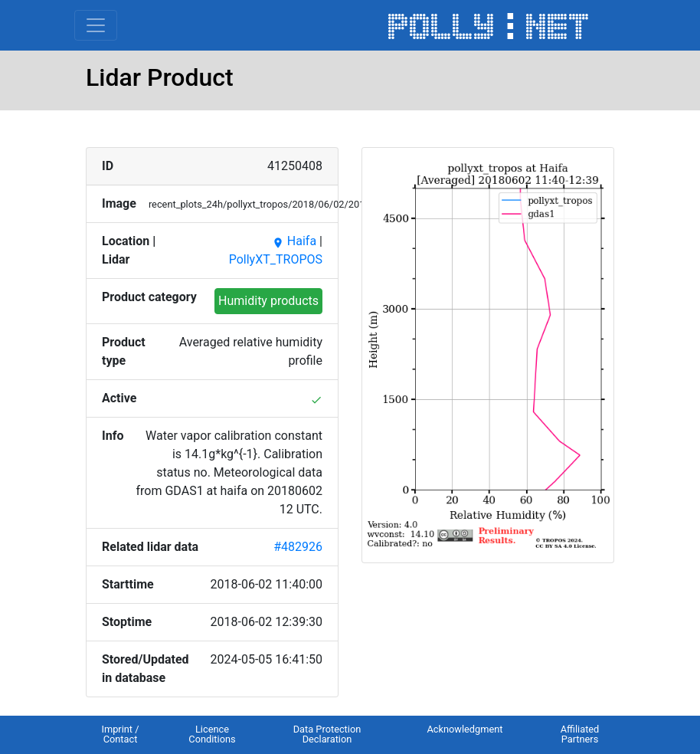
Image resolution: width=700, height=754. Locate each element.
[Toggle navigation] (96, 25)
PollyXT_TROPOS (276, 259)
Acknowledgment (464, 729)
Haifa (294, 241)
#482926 (298, 547)
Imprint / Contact (120, 734)
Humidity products (268, 301)
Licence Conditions (212, 734)
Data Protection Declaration (327, 734)
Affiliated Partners (580, 734)
